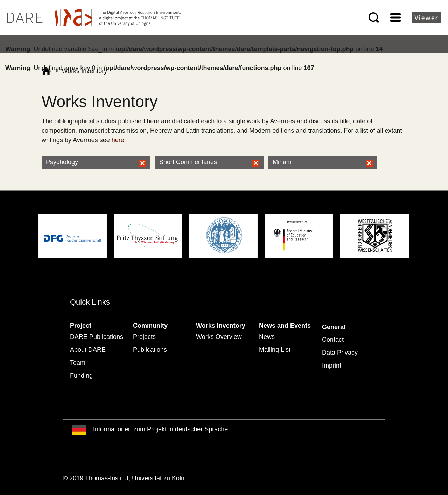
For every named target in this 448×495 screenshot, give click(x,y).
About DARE (88, 350)
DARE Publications (97, 337)
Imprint (332, 365)
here (118, 140)
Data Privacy (340, 353)
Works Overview (219, 337)
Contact (333, 340)
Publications (150, 350)
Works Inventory (221, 326)
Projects (144, 337)
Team (78, 363)
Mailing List (275, 350)
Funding (81, 376)
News (267, 337)
